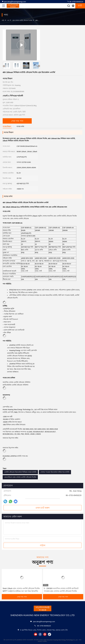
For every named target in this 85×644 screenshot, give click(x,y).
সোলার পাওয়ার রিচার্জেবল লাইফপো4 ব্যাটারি (55, 472)
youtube (35, 634)
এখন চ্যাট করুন (42, 508)
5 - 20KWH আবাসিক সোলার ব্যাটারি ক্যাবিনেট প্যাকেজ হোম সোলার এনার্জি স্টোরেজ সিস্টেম (61, 590)
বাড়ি (3, 20)
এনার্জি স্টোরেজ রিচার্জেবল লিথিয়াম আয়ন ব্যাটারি (20, 472)
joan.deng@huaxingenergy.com (14, 2)
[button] (39, 66)
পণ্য (8, 20)
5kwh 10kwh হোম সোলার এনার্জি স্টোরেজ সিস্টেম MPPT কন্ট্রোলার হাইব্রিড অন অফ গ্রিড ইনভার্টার (21, 590)
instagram (45, 634)
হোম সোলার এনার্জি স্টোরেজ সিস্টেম (22, 20)
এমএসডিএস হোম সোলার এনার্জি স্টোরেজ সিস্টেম (20, 477)
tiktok (50, 634)
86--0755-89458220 (75, 2)
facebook (40, 634)
